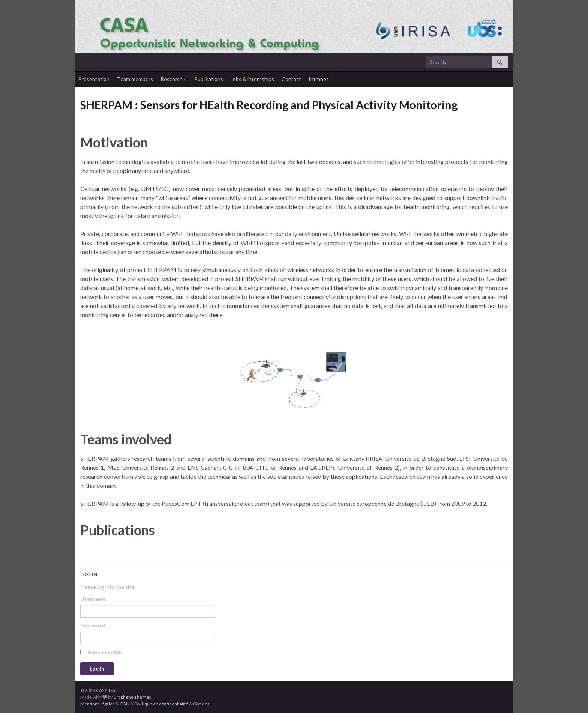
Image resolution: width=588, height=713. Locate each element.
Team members (135, 79)
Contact (291, 79)
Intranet (319, 79)
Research (174, 79)
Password (93, 625)
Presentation (94, 79)
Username (93, 599)
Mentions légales (97, 704)
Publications (209, 79)
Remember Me (101, 652)
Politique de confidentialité (161, 704)
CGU (124, 704)
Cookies (201, 704)
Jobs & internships (252, 79)
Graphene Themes (132, 697)
